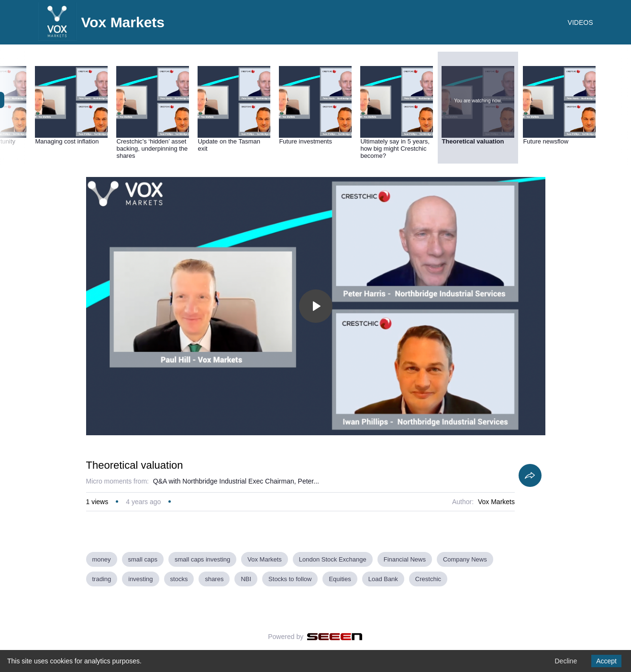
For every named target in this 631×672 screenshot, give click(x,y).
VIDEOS (581, 22)
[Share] (530, 475)
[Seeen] (335, 637)
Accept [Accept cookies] (606, 661)
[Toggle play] (316, 306)
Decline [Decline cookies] (566, 661)
